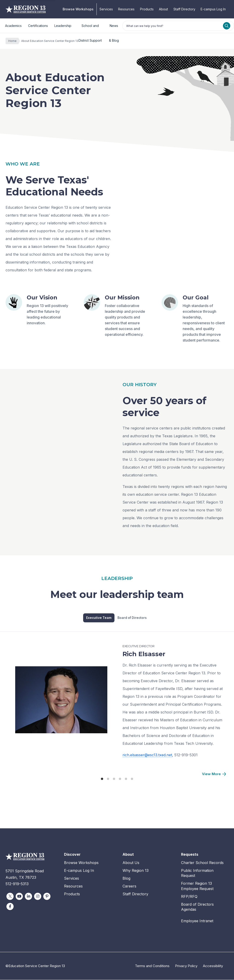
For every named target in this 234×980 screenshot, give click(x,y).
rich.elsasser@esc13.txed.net (147, 755)
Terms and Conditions (152, 966)
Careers (129, 886)
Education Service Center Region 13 (26, 9)
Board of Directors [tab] (133, 618)
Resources (126, 9)
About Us (131, 863)
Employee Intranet (197, 921)
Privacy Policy (186, 966)
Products (147, 9)
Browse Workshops (78, 9)
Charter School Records (202, 863)
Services (106, 9)
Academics (13, 26)
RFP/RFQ (189, 896)
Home (14, 41)
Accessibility (213, 966)
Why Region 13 (136, 870)
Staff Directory (184, 9)
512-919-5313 (17, 884)
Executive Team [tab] (99, 618)
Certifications (38, 26)
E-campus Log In (213, 9)
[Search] (227, 26)
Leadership (63, 26)
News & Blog (114, 28)
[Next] (214, 774)
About (163, 9)
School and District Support (90, 28)
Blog (126, 878)
